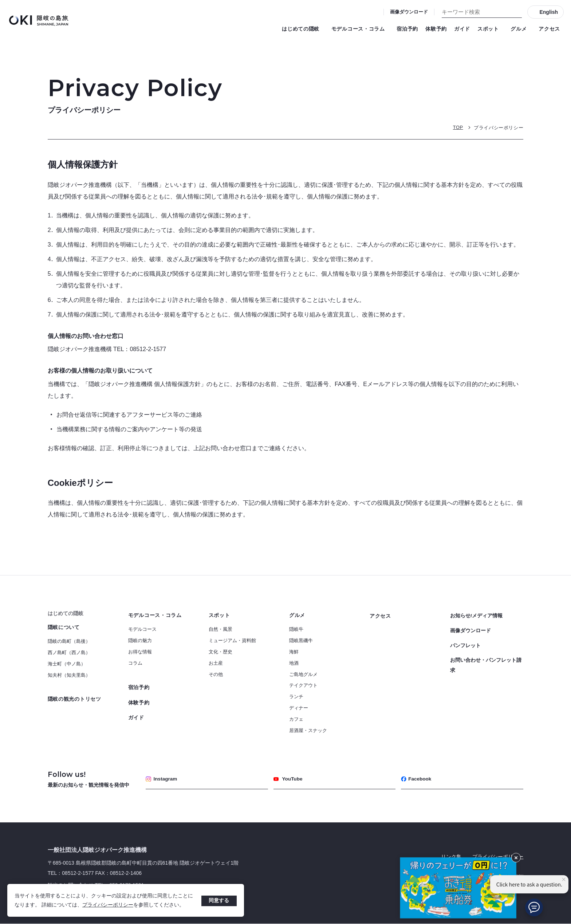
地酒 (294, 663)
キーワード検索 (0, 0)
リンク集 (451, 857)
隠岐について (64, 627)
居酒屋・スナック (308, 730)
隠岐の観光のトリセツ (74, 699)
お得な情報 (140, 652)
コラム (135, 663)
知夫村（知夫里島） (69, 675)
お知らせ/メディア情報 (476, 615)
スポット (490, 29)
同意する (219, 900)
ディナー (299, 708)
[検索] (516, 12)
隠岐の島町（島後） (69, 641)
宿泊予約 (407, 29)
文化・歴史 (220, 652)
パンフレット (465, 643)
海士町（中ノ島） (67, 664)
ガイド (462, 29)
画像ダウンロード (409, 12)
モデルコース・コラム (361, 29)
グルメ (521, 29)
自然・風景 (220, 629)
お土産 (216, 663)
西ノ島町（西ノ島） (69, 652)
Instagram (162, 779)
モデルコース (142, 629)
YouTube (289, 779)
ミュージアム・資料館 (232, 640)
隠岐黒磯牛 (301, 640)
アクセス (549, 29)
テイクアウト (303, 685)
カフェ (296, 719)
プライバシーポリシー (108, 905)
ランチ (296, 697)
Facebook (417, 779)
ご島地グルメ (303, 674)
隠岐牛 (296, 629)
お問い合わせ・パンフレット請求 (486, 662)
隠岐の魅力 (140, 640)
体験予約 (436, 29)
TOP (458, 127)
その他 (216, 674)
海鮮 (294, 652)
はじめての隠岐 (303, 29)
